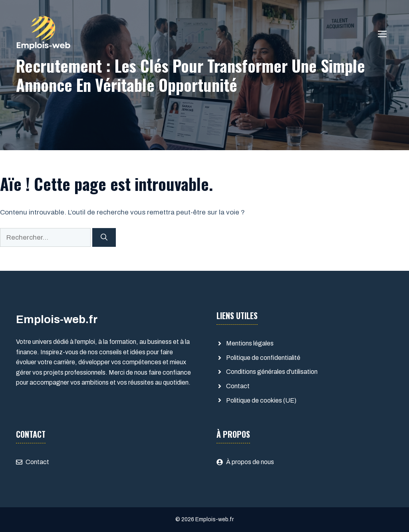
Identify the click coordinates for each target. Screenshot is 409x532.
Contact (238, 386)
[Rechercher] (104, 238)
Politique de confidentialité (263, 358)
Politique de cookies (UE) (261, 400)
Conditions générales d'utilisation (272, 372)
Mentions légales (250, 343)
